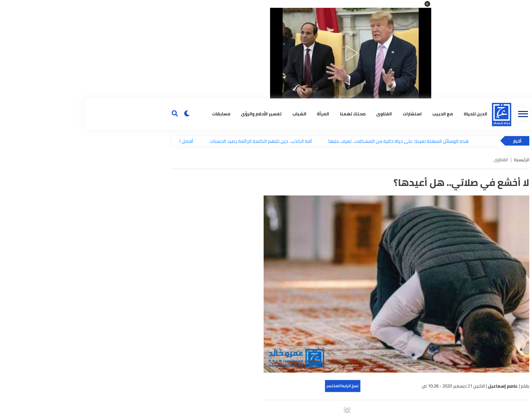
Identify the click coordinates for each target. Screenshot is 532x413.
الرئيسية (437, 160)
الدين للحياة (391, 114)
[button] (343, 4)
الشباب (215, 114)
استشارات (328, 114)
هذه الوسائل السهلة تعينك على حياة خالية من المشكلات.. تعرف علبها (316, 141)
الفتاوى (300, 114)
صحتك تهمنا (268, 114)
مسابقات (137, 114)
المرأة (239, 114)
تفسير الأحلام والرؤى (177, 114)
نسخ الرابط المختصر (258, 386)
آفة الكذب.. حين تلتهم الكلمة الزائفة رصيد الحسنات (178, 141)
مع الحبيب (358, 114)
